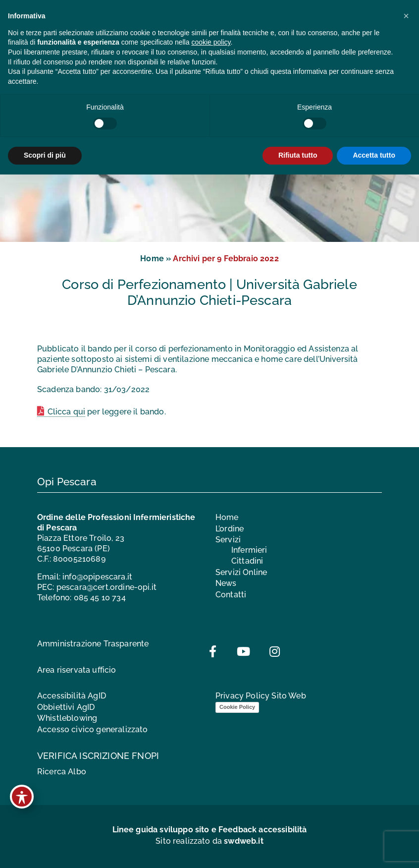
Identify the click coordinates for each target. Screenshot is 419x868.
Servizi (228, 540)
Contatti (231, 595)
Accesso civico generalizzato (92, 729)
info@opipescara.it (97, 577)
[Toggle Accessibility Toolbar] (22, 797)
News (226, 583)
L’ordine (230, 529)
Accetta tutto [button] (374, 155)
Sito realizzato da (209, 841)
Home (152, 259)
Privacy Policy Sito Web (261, 696)
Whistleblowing (67, 718)
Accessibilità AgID (72, 696)
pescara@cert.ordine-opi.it (106, 587)
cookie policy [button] (211, 42)
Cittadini (247, 561)
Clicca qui (67, 412)
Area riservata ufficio (77, 670)
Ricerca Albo (62, 772)
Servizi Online (241, 572)
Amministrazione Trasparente (93, 644)
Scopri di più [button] (45, 155)
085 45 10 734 (100, 598)
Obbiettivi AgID (66, 707)
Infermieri (249, 550)
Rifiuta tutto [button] (298, 155)
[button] (406, 16)
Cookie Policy (237, 707)
